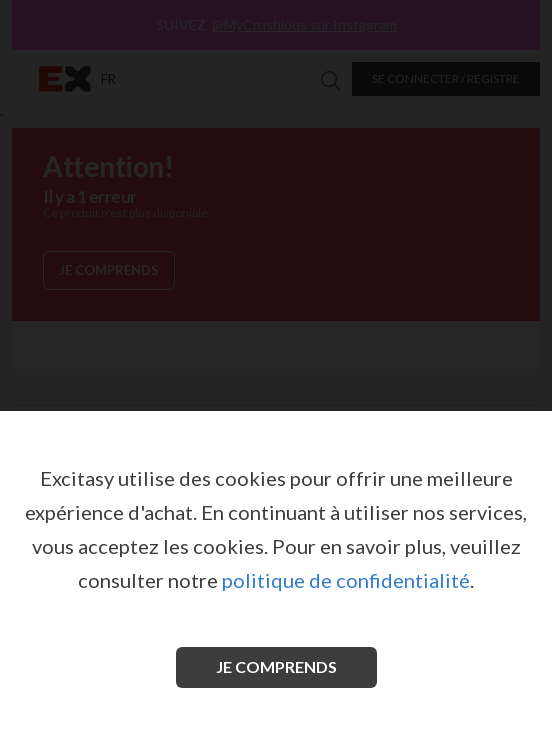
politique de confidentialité (346, 580)
